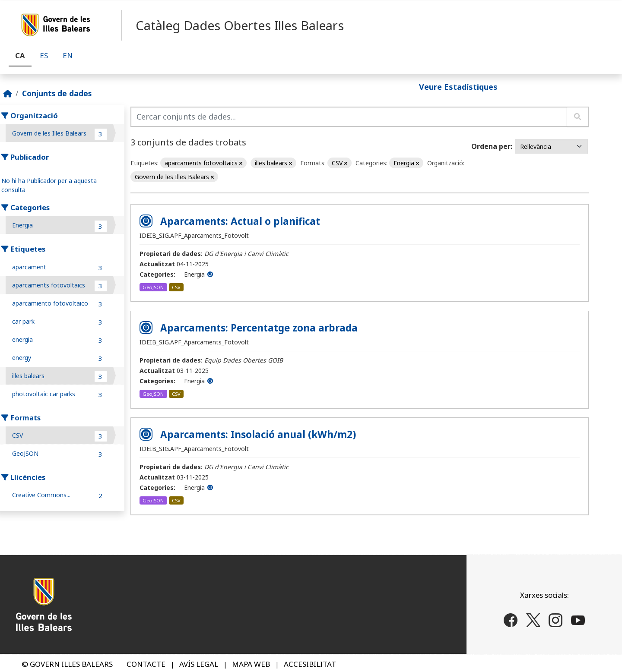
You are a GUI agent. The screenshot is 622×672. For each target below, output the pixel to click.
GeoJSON (153, 287)
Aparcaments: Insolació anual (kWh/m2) (258, 434)
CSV (176, 287)
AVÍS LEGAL (199, 664)
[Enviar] (578, 117)
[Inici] (8, 93)
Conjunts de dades (57, 93)
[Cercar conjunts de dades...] (349, 117)
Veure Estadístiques (458, 86)
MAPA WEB (251, 664)
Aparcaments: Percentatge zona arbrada (259, 328)
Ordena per (491, 146)
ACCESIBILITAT (310, 664)
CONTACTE (146, 664)
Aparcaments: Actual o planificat (240, 221)
